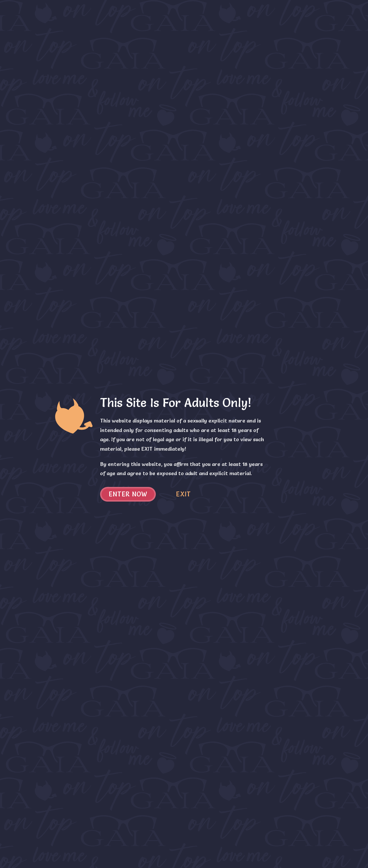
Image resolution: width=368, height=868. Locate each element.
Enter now (128, 494)
